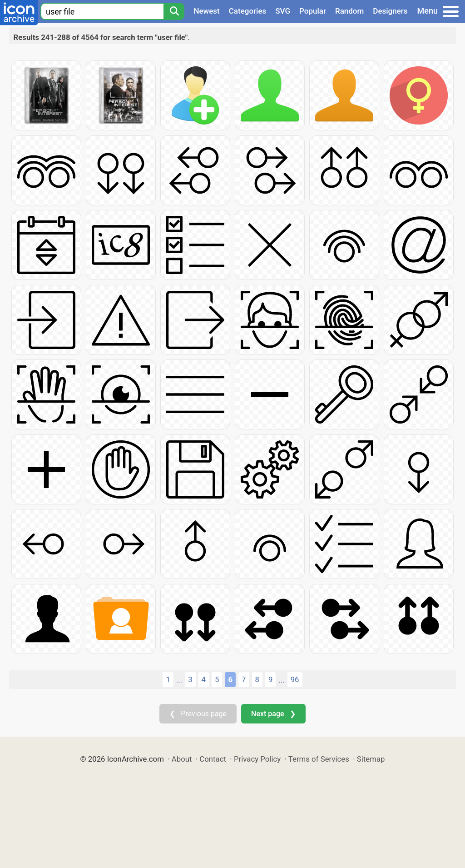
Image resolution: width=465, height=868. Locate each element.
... (179, 680)
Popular (313, 11)
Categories (248, 11)
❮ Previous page (198, 714)
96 (295, 679)
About (182, 759)
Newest (206, 11)
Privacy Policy (257, 759)
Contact (213, 759)
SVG (283, 11)
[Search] (174, 11)
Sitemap (371, 759)
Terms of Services (319, 759)
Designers (390, 11)
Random (349, 11)
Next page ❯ (273, 714)
